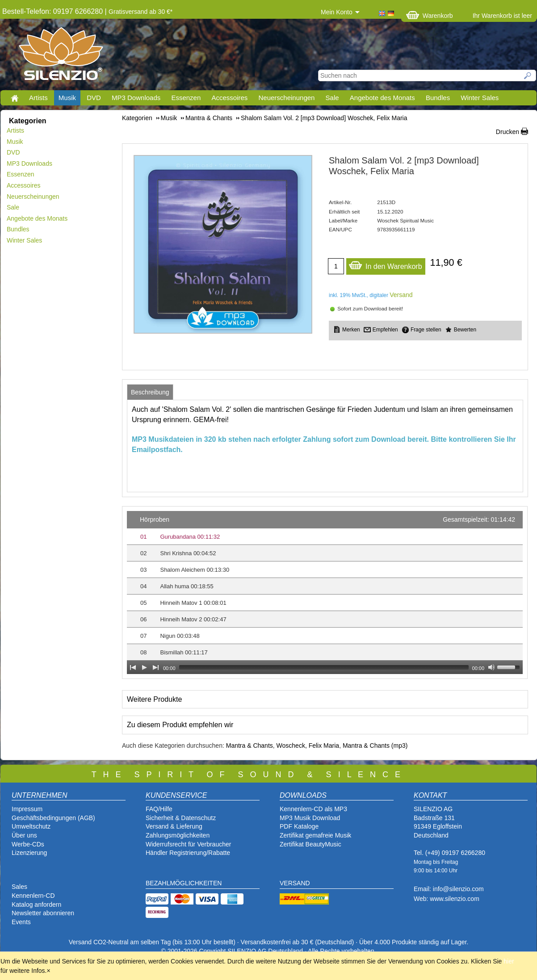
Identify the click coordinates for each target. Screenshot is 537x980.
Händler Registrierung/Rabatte (188, 853)
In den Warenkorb (385, 264)
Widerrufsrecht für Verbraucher (188, 844)
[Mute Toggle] (491, 667)
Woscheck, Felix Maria (308, 745)
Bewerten (465, 330)
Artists (38, 98)
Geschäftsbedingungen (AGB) (53, 818)
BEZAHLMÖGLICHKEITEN (184, 883)
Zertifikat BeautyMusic (310, 844)
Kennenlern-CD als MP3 (313, 809)
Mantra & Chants (250, 745)
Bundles (438, 98)
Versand (401, 295)
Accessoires (229, 98)
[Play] (144, 667)
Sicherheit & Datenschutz (181, 818)
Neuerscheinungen (287, 98)
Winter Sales (480, 98)
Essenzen (186, 98)
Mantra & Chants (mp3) (375, 745)
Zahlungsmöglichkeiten (178, 835)
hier (509, 961)
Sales (19, 887)
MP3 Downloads (136, 98)
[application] (325, 593)
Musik (67, 98)
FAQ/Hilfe (159, 809)
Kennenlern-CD (33, 896)
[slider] (324, 667)
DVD (94, 98)
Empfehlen (385, 330)
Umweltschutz (31, 826)
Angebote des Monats (382, 98)
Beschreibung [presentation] (150, 392)
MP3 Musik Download (310, 818)
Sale (332, 98)
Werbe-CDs (28, 844)
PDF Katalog (297, 826)
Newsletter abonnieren (43, 913)
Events (21, 922)
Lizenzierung (29, 853)
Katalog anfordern (36, 905)
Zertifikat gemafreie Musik (315, 835)
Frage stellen (426, 330)
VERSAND (295, 883)
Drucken (508, 132)
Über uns (24, 835)
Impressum (27, 809)
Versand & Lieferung (174, 826)
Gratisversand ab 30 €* (141, 12)
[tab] (150, 392)
